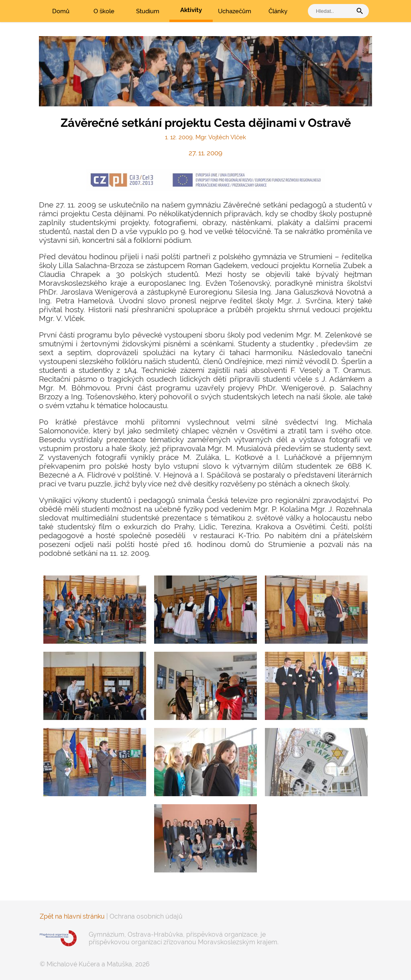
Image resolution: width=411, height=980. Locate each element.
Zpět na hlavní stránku (72, 916)
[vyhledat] (332, 11)
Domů (61, 11)
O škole (104, 11)
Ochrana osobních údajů (146, 916)
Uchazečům (235, 11)
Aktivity (191, 10)
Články (278, 11)
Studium (148, 11)
